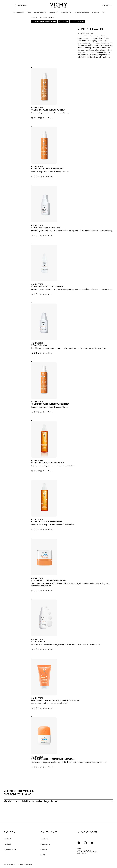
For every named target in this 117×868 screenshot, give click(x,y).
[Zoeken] (103, 12)
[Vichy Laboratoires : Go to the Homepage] (58, 5)
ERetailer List (44, 849)
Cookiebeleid (7, 844)
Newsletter (43, 855)
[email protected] (82, 853)
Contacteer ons (44, 839)
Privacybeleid (7, 839)
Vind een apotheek (45, 844)
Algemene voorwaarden (10, 849)
